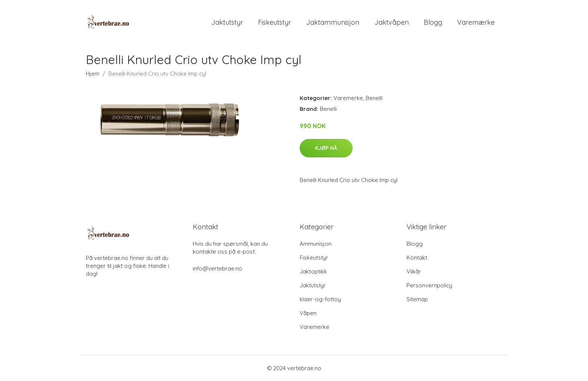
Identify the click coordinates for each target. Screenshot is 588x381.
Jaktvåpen (391, 22)
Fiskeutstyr (274, 22)
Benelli (374, 98)
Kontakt (417, 258)
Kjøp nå (326, 148)
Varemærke (476, 22)
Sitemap (417, 299)
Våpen (308, 313)
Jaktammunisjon (333, 22)
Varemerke (348, 98)
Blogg (433, 22)
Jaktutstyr (227, 22)
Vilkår (414, 271)
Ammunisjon (316, 244)
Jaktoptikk (313, 271)
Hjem (93, 74)
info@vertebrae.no (217, 268)
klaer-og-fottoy (320, 299)
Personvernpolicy (429, 285)
